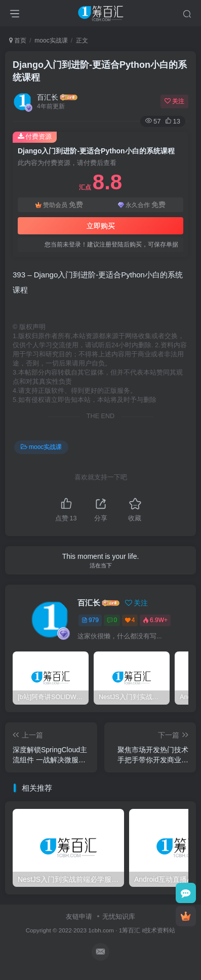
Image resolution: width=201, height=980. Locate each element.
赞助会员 (59, 205)
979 (90, 620)
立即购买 (101, 226)
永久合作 (142, 205)
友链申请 (79, 916)
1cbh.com (101, 930)
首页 (18, 40)
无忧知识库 (119, 916)
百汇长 (48, 97)
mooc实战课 (51, 40)
